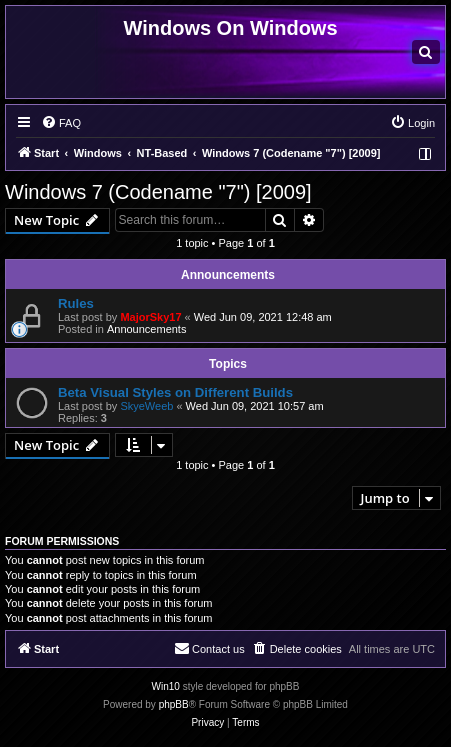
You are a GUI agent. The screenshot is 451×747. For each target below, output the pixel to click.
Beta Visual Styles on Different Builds (175, 392)
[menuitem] (426, 52)
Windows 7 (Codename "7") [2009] (158, 192)
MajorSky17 (150, 317)
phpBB (174, 704)
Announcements (147, 329)
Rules (76, 303)
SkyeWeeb (146, 406)
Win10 (166, 686)
